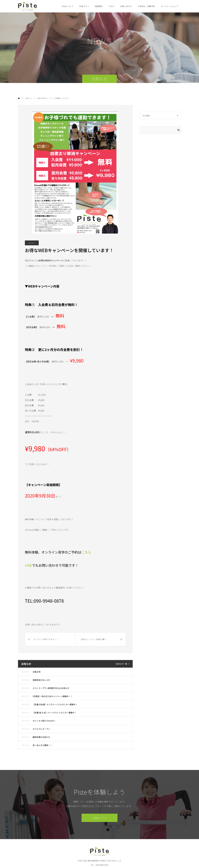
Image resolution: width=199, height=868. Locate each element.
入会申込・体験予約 (146, 6)
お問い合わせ (126, 6)
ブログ (111, 6)
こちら (86, 552)
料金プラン (84, 6)
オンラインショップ (169, 6)
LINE (28, 565)
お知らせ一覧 (121, 664)
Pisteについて (68, 6)
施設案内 (99, 6)
